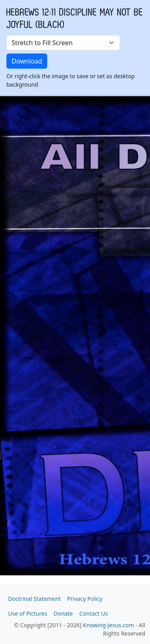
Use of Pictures (28, 613)
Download (27, 61)
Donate (63, 613)
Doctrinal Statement (34, 599)
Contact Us (93, 613)
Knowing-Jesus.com (108, 625)
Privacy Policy (85, 599)
